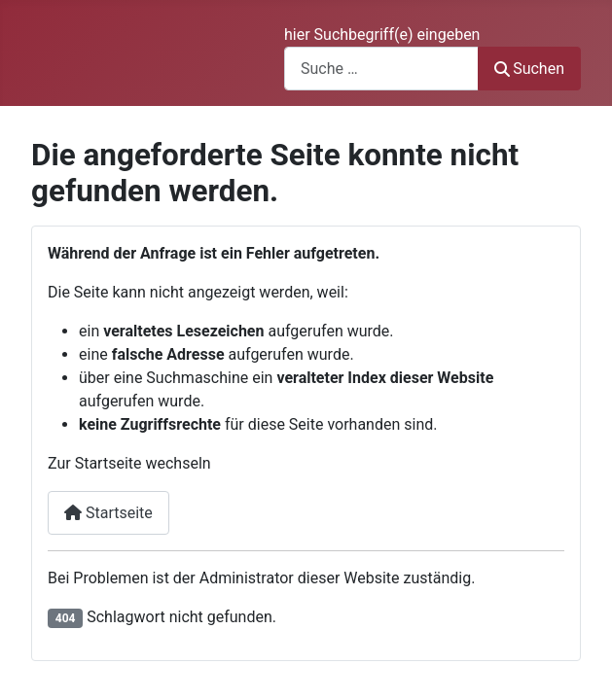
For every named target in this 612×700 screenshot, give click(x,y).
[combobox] (381, 69)
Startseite (108, 513)
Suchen (529, 69)
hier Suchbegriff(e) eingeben (382, 35)
